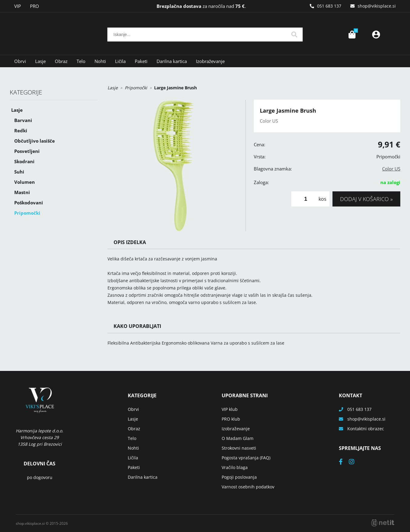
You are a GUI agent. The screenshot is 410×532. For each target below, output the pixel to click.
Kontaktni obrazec (366, 429)
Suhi (19, 172)
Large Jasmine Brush (175, 88)
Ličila (120, 61)
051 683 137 (329, 6)
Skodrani (24, 161)
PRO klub (231, 419)
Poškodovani (29, 203)
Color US (391, 169)
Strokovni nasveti (239, 448)
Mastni (22, 192)
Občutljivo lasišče (35, 141)
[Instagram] (355, 462)
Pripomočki (27, 213)
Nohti (100, 61)
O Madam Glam (238, 438)
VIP (18, 6)
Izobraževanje (210, 61)
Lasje (40, 61)
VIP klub (230, 409)
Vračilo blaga (235, 467)
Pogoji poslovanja (239, 477)
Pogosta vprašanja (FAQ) (246, 458)
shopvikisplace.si (377, 6)
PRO (35, 6)
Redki (21, 131)
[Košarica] (352, 35)
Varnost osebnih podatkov (248, 487)
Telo (81, 61)
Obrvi (20, 61)
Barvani (23, 120)
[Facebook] (344, 462)
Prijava (376, 35)
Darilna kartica (172, 61)
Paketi (141, 61)
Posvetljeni (27, 151)
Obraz (61, 61)
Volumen (25, 182)
